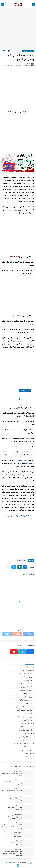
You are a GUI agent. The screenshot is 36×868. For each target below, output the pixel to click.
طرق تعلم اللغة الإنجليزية (25, 674)
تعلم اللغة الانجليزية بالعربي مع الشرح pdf (13, 844)
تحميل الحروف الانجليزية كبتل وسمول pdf (18, 516)
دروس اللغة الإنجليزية (26, 677)
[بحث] (2, 4)
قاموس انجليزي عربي (26, 687)
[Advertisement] (18, 28)
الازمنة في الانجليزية (26, 690)
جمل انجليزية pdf (27, 750)
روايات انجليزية (28, 713)
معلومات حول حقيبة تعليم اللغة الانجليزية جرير (13, 835)
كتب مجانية (29, 667)
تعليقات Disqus (7, 634)
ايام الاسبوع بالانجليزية (26, 730)
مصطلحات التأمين (27, 747)
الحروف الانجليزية (28, 51)
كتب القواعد (29, 680)
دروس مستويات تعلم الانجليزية (23, 743)
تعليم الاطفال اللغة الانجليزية (24, 707)
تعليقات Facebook (28, 634)
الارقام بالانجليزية (27, 720)
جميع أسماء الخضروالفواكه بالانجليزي (15, 800)
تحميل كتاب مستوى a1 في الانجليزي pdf (15, 808)
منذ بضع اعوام (17, 771)
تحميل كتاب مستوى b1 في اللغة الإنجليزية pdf (13, 783)
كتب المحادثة (29, 703)
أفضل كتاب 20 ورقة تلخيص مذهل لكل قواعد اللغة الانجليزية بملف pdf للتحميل (12, 827)
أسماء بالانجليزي (28, 740)
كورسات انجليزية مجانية (25, 717)
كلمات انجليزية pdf (27, 727)
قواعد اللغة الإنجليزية (26, 670)
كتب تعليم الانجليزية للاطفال (24, 710)
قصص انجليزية (28, 753)
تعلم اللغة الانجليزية (11, 862)
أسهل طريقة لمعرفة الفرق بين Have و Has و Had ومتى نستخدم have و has (13, 853)
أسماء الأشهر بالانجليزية (25, 737)
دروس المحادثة (28, 697)
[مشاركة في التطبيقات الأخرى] (8, 567)
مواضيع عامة (29, 757)
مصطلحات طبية (28, 733)
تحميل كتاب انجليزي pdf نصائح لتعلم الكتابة (12, 774)
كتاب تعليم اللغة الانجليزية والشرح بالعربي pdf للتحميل (13, 817)
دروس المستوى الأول (26, 700)
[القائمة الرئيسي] (34, 4)
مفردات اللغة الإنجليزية (26, 683)
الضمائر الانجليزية (27, 723)
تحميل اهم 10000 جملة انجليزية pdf (12, 790)
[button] (25, 567)
